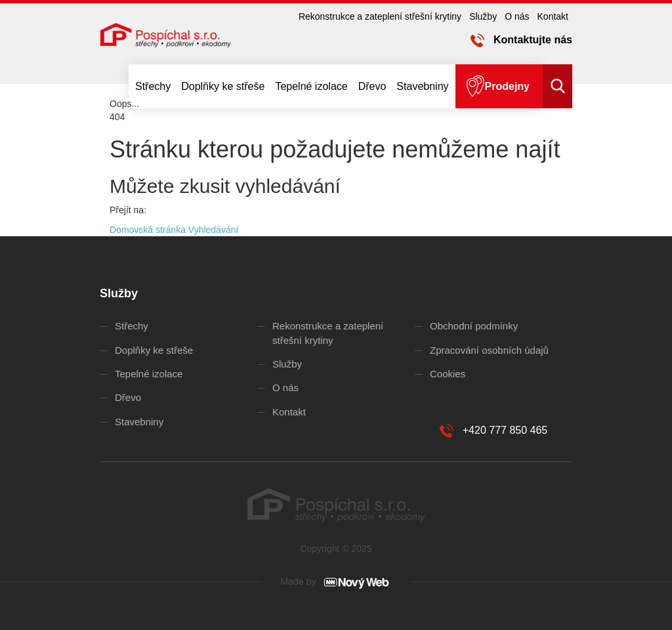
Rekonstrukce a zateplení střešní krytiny (380, 16)
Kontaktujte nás (533, 40)
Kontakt (553, 16)
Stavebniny (422, 86)
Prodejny (507, 86)
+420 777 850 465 (505, 430)
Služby (483, 16)
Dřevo (372, 86)
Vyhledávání (214, 230)
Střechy (153, 86)
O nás (517, 16)
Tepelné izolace (311, 86)
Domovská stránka (148, 230)
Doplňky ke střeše (223, 86)
